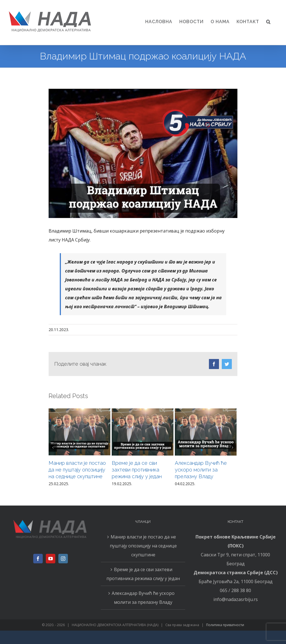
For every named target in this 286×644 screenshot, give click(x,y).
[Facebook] (38, 559)
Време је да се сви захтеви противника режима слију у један (137, 470)
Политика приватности (225, 625)
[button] (268, 22)
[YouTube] (51, 559)
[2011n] (143, 153)
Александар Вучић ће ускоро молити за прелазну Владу (201, 470)
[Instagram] (63, 559)
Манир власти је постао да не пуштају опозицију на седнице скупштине (77, 470)
